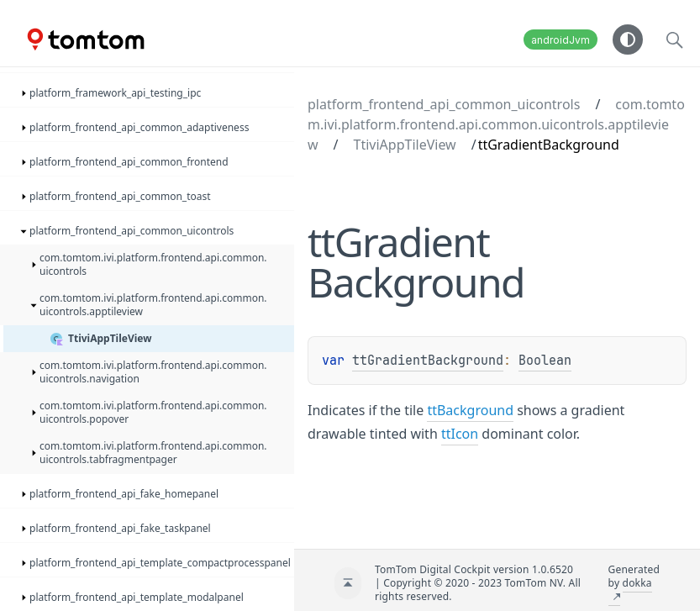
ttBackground (470, 410)
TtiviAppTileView (405, 145)
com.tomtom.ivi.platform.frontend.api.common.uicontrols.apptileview (496, 124)
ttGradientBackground (428, 361)
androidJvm (561, 40)
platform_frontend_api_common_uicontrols (444, 104)
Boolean (545, 361)
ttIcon (460, 434)
